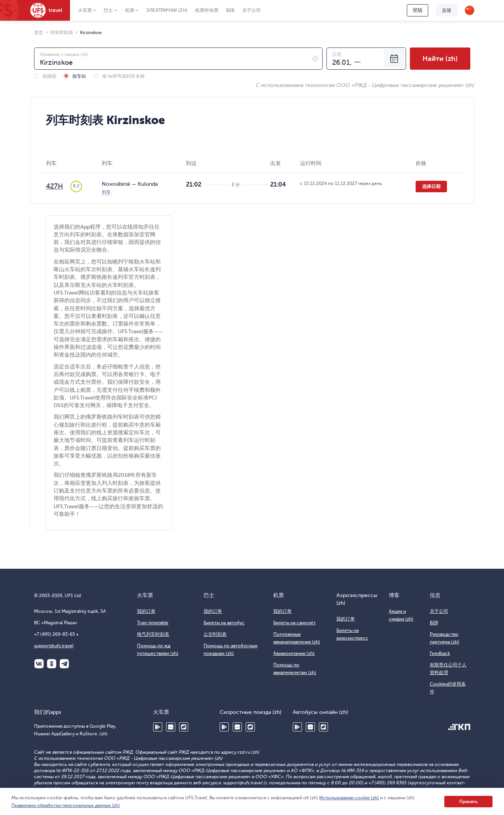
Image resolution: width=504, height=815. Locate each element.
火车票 (85, 10)
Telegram (64, 664)
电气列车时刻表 (153, 634)
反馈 (447, 10)
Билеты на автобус (224, 623)
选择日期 (431, 187)
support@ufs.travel (54, 646)
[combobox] (178, 59)
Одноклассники (52, 664)
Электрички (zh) (167, 10)
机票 (130, 10)
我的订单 (146, 611)
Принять (468, 802)
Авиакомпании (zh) (294, 653)
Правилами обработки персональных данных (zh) (66, 805)
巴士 (108, 10)
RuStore (184, 727)
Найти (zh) (440, 59)
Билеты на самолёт (294, 623)
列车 (106, 192)
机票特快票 (207, 10)
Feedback (440, 653)
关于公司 (252, 10)
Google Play (158, 727)
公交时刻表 (215, 634)
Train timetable (153, 623)
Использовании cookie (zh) (349, 798)
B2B (230, 10)
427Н (55, 186)
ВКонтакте (39, 664)
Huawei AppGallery (171, 727)
